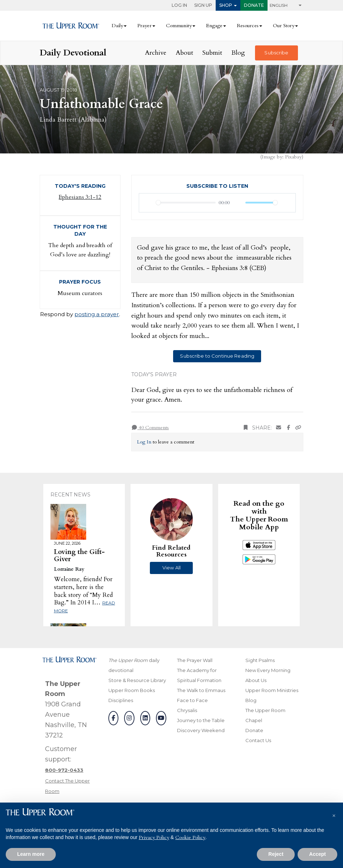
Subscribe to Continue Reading (217, 356)
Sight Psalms (260, 660)
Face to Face (192, 700)
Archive (156, 53)
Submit (212, 53)
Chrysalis (187, 710)
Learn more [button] (31, 854)
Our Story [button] (284, 26)
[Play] (148, 203)
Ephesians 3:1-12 (80, 197)
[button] (334, 814)
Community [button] (179, 26)
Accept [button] (317, 854)
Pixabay (293, 157)
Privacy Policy (154, 837)
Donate (254, 5)
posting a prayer (97, 314)
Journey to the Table (201, 720)
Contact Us (258, 740)
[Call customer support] (64, 770)
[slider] (186, 203)
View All (171, 568)
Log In (179, 5)
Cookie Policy (190, 837)
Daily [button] (117, 26)
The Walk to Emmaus (201, 690)
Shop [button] (226, 5)
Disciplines (121, 700)
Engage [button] (214, 26)
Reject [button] (276, 854)
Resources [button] (248, 26)
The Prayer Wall (195, 660)
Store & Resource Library (137, 680)
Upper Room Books (132, 690)
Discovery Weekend (201, 730)
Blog (238, 53)
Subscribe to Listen (217, 186)
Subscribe (276, 53)
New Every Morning (268, 670)
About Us (256, 680)
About (184, 53)
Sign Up (203, 5)
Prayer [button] (144, 26)
